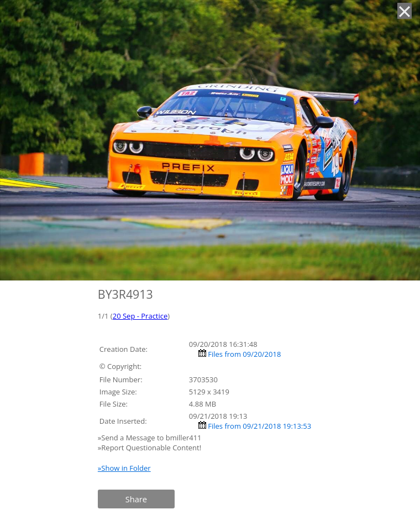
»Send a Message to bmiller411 (151, 438)
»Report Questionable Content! (149, 448)
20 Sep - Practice (140, 316)
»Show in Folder (124, 468)
